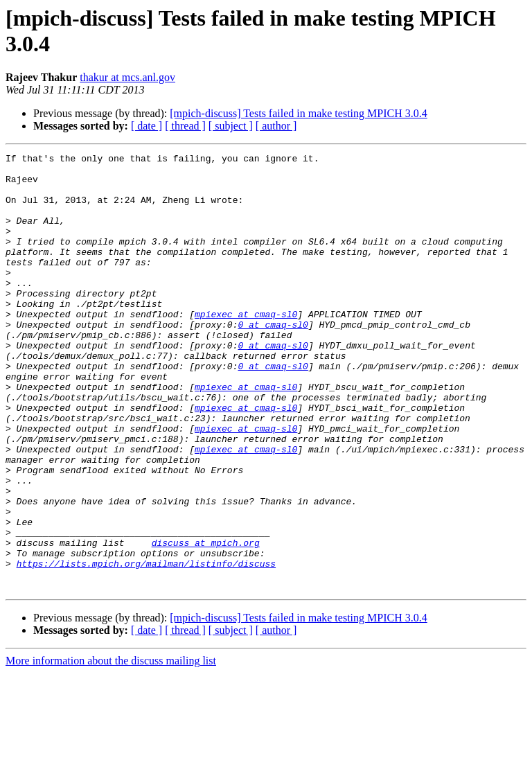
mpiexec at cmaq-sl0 (246, 347)
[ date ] (147, 126)
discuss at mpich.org (206, 621)
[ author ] (276, 126)
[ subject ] (231, 126)
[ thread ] (185, 126)
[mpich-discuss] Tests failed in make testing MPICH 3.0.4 (298, 113)
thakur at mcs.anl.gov (127, 77)
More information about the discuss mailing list (111, 748)
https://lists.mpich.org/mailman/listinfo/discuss (146, 646)
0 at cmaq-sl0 (273, 360)
